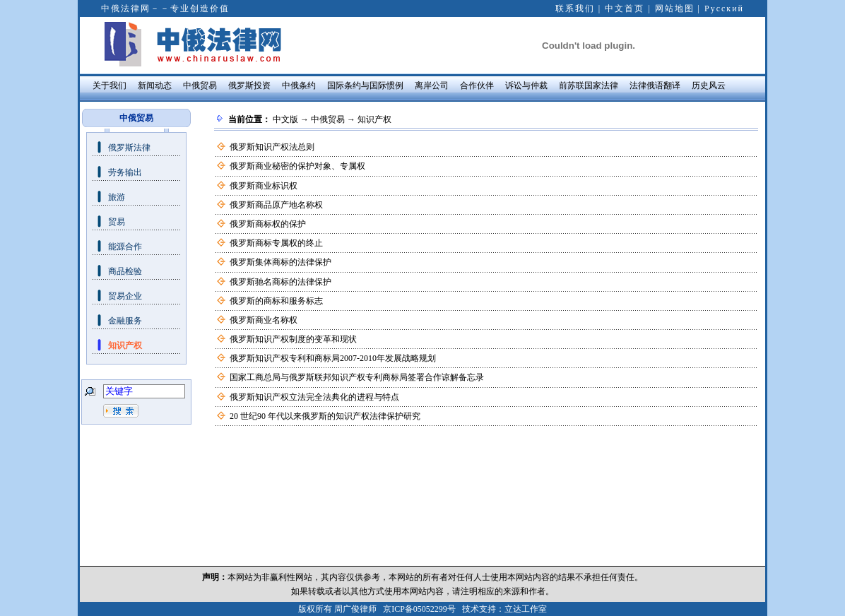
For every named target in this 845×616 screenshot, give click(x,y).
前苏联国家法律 (589, 85)
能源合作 (125, 247)
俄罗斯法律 (129, 148)
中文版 (285, 119)
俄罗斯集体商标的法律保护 (280, 262)
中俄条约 (299, 85)
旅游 (117, 197)
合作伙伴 (477, 85)
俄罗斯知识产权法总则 (272, 147)
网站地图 (675, 8)
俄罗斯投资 (249, 85)
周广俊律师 (355, 609)
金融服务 (125, 321)
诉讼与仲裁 (526, 85)
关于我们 (110, 85)
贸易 (117, 222)
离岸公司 (432, 85)
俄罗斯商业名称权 (264, 320)
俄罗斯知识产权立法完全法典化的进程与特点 (314, 397)
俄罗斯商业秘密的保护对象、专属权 (297, 166)
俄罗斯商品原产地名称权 (276, 205)
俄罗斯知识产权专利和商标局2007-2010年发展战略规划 (333, 358)
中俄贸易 (200, 85)
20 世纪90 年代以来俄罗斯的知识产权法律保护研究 (325, 416)
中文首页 (625, 8)
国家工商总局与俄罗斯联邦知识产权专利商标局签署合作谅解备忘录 (357, 377)
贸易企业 (125, 296)
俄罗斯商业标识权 (264, 186)
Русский (724, 8)
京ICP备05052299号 (419, 609)
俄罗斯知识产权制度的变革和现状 (293, 339)
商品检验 (125, 271)
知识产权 (125, 345)
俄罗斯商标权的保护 (268, 224)
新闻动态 (155, 85)
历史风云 (709, 85)
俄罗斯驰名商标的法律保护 (280, 282)
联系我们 (575, 8)
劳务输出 (125, 172)
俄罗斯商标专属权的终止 (276, 243)
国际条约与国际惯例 (365, 85)
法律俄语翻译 (655, 85)
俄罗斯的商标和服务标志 (276, 301)
